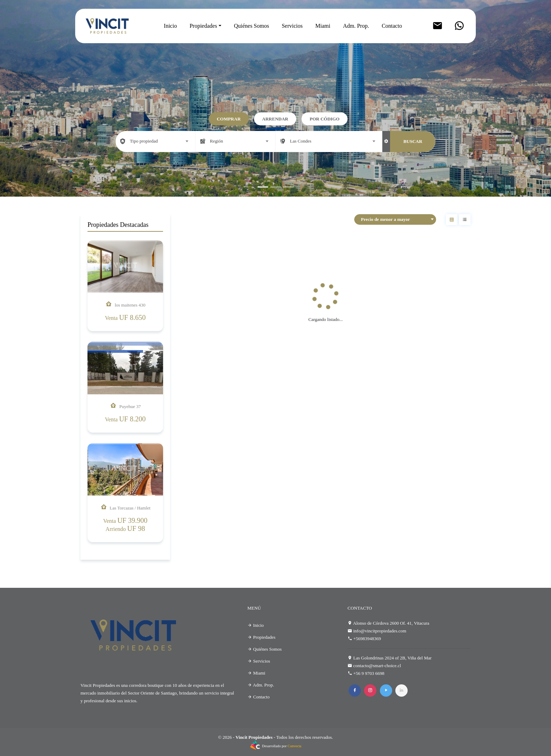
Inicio (170, 26)
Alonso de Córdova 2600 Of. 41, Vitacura (391, 623)
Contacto (392, 26)
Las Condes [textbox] (301, 141)
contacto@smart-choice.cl (377, 666)
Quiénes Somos (252, 26)
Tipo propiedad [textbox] (144, 141)
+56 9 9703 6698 (369, 673)
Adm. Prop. (356, 26)
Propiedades (203, 26)
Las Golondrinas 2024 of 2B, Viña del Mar (392, 658)
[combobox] (155, 141)
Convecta (294, 746)
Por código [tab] (325, 119)
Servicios (292, 26)
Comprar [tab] (229, 119)
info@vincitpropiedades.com (380, 631)
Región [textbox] (216, 141)
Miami (323, 26)
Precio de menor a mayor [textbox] (385, 219)
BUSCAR (413, 141)
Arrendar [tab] (275, 119)
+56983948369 (367, 639)
